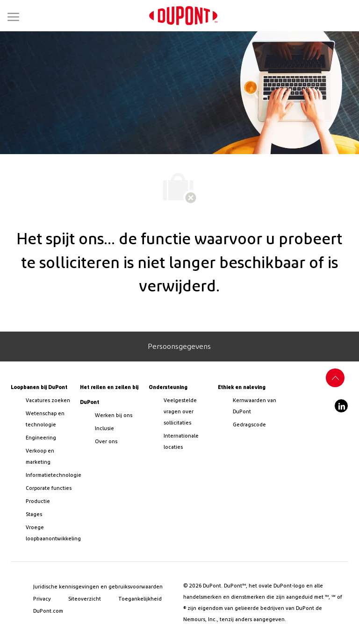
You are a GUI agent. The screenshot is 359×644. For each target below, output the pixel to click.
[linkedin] (341, 406)
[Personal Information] (179, 347)
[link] (183, 16)
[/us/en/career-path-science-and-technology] (49, 419)
